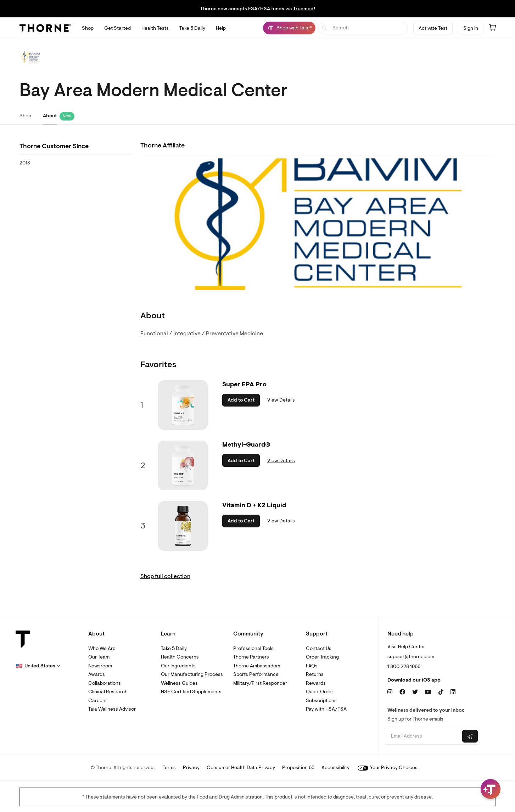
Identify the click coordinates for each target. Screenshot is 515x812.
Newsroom (100, 666)
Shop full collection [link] (165, 576)
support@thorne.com (411, 657)
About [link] (50, 116)
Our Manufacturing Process (192, 674)
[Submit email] (470, 736)
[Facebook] (402, 692)
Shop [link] (25, 116)
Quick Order (320, 692)
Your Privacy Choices (388, 768)
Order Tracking (322, 657)
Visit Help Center (406, 647)
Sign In (471, 28)
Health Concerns (180, 657)
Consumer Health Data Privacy (241, 768)
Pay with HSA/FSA (326, 709)
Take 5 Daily (174, 648)
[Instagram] (390, 692)
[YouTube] (428, 692)
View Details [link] (281, 400)
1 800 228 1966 (404, 667)
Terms (169, 768)
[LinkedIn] (453, 692)
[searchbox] (363, 28)
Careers (97, 701)
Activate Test (433, 28)
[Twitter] (415, 692)
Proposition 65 (298, 768)
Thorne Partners (251, 657)
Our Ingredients (178, 666)
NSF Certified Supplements (191, 692)
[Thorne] (45, 28)
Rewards (316, 683)
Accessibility (335, 768)
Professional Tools (253, 648)
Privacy (191, 768)
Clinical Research (108, 692)
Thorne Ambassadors (257, 666)
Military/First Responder (260, 683)
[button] (38, 666)
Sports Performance (256, 674)
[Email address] (422, 736)
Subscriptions (321, 701)
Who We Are (102, 648)
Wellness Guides (179, 683)
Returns (315, 674)
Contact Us (319, 648)
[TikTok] (441, 692)
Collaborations (105, 683)
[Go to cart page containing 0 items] (492, 28)
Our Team (99, 657)
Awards (97, 674)
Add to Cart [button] (241, 400)
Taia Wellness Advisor (112, 709)
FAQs (312, 666)
